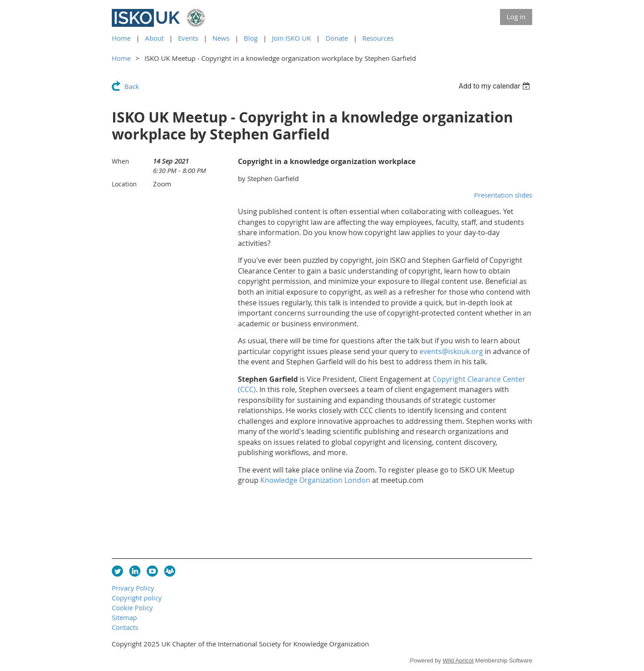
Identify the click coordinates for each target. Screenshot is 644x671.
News (221, 38)
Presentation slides (503, 195)
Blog (251, 38)
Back (132, 86)
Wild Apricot (458, 660)
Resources (378, 38)
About (154, 38)
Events (188, 38)
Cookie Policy (132, 608)
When (121, 161)
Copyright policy (137, 598)
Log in (516, 17)
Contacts (125, 627)
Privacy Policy (133, 588)
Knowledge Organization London (315, 480)
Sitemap (124, 617)
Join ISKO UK (291, 38)
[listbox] (495, 86)
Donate (337, 38)
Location (124, 184)
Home (121, 38)
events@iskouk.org (451, 351)
